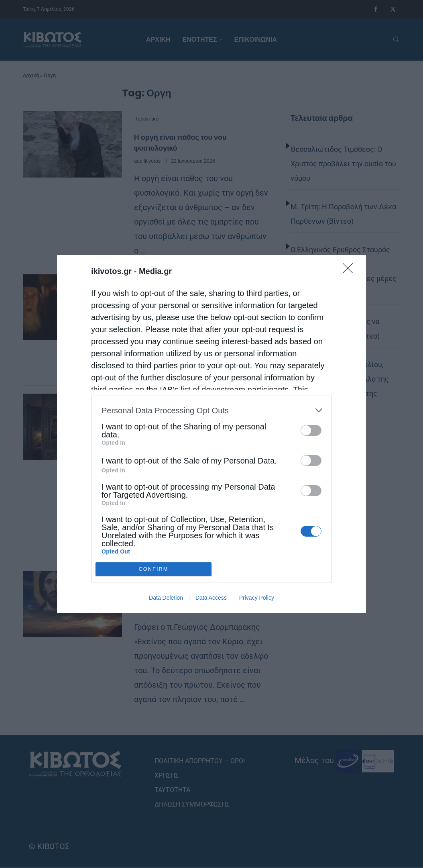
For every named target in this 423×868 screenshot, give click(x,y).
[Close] (350, 271)
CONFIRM (154, 569)
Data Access (211, 598)
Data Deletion (166, 598)
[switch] (311, 430)
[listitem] (211, 410)
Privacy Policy (257, 598)
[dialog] (211, 434)
